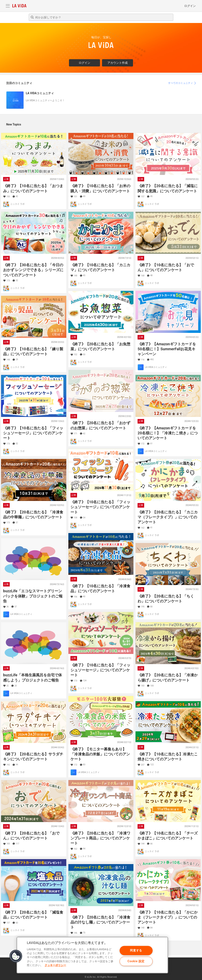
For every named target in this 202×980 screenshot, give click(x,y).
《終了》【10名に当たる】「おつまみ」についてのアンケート (33, 188)
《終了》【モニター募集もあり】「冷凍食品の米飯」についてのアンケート (100, 754)
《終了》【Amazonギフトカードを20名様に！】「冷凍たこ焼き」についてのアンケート (168, 433)
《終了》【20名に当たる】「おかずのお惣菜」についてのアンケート (100, 425)
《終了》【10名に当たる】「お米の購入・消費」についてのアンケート (100, 188)
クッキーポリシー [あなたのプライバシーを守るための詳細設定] (55, 965)
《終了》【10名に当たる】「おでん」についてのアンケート (166, 267)
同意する (136, 951)
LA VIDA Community (19, 6)
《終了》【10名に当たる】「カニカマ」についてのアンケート (100, 267)
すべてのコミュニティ (181, 83)
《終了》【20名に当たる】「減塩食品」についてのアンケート (33, 915)
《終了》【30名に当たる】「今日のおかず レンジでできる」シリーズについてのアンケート (33, 270)
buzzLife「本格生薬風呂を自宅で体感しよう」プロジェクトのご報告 (33, 677)
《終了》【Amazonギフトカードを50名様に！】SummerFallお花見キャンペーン (167, 349)
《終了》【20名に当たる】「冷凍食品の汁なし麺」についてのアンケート (100, 922)
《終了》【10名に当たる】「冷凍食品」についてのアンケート (100, 588)
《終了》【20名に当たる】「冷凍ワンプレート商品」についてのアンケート (100, 838)
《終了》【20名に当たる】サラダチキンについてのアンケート (33, 757)
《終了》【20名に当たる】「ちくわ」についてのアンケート (166, 599)
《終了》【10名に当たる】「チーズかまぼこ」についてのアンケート (168, 836)
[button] (16, 956)
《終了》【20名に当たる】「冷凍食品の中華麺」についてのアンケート (33, 515)
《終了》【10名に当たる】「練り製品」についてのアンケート (33, 351)
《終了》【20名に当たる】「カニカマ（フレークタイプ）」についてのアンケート (168, 517)
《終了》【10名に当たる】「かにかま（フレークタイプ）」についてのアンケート (168, 917)
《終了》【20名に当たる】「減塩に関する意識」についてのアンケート (168, 188)
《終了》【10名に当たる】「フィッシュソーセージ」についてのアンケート (33, 433)
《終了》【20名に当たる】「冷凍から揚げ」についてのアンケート (168, 677)
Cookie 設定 (136, 961)
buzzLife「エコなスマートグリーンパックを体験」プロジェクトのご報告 (33, 596)
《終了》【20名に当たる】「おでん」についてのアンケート (31, 836)
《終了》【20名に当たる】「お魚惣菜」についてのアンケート (100, 346)
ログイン (190, 6)
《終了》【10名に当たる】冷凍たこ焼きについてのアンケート (168, 757)
